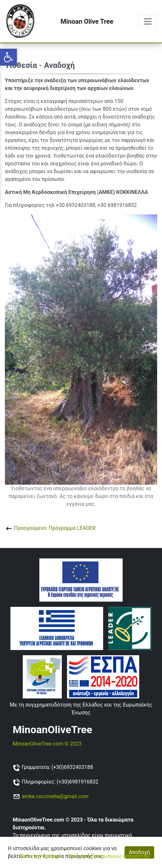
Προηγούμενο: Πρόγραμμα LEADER (50, 528)
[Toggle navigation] (148, 21)
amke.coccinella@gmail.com (55, 796)
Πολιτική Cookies (40, 856)
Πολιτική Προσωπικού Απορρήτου (109, 856)
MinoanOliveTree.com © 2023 (47, 744)
